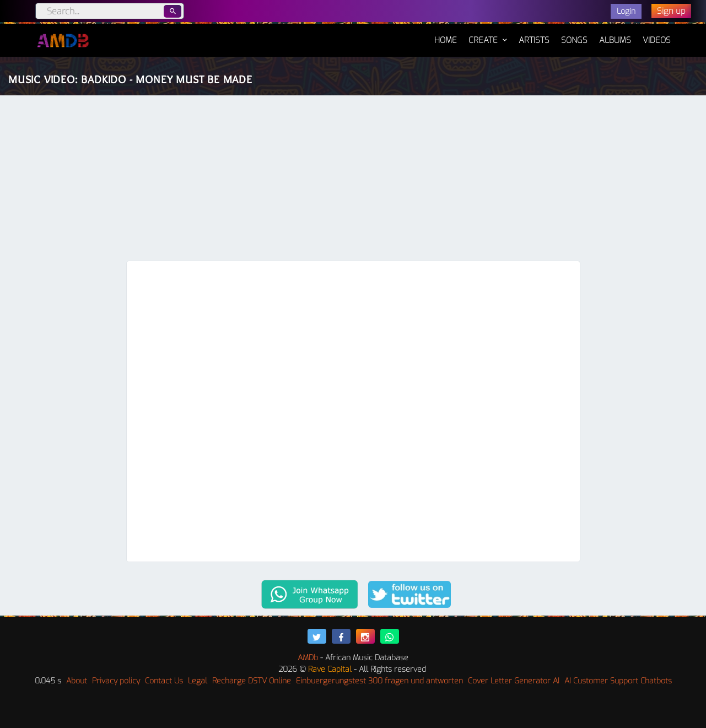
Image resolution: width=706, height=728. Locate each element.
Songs (574, 40)
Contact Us (164, 681)
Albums (615, 40)
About (77, 681)
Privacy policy (116, 681)
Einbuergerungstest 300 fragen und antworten (379, 681)
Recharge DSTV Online (252, 681)
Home (446, 35)
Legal (198, 681)
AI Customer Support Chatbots (618, 681)
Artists (534, 40)
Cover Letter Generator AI (514, 681)
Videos (657, 40)
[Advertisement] (353, 178)
